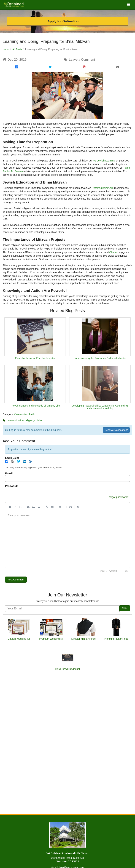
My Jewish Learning (104, 161)
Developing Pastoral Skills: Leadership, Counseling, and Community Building (100, 407)
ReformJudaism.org (103, 188)
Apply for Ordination (63, 21)
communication (15, 420)
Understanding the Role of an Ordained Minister (100, 358)
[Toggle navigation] (128, 4)
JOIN (124, 610)
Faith (32, 414)
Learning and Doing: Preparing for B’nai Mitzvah (46, 41)
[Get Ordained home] (13, 4)
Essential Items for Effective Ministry (35, 358)
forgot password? (118, 497)
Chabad (114, 252)
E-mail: (9, 474)
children (39, 420)
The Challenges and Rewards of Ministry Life (35, 406)
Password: (11, 487)
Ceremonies (21, 414)
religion (29, 420)
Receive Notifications (115, 430)
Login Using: (13, 458)
